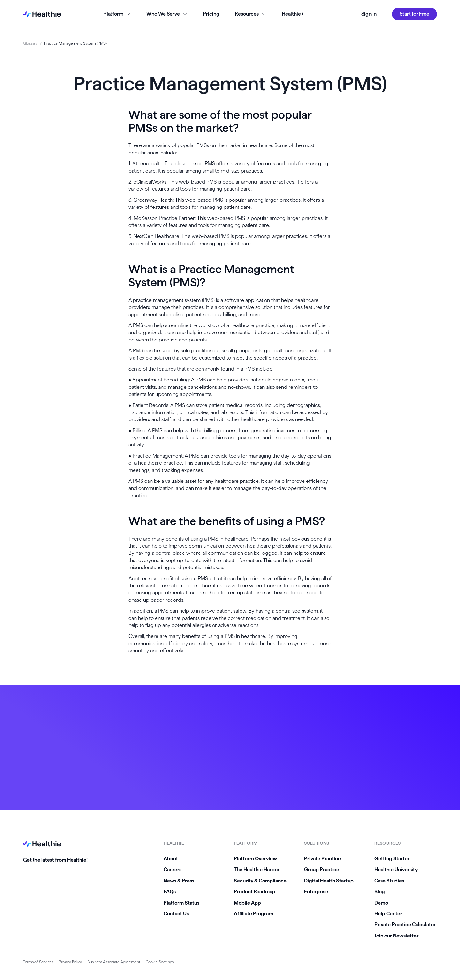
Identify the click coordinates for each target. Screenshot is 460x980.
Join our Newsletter (396, 936)
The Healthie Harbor (257, 870)
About (171, 859)
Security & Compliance (260, 881)
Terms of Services (38, 962)
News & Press (179, 881)
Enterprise (316, 892)
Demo (381, 903)
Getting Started (393, 859)
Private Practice (322, 859)
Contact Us (176, 914)
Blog (380, 892)
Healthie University (396, 870)
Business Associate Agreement (114, 962)
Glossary (30, 43)
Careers (172, 870)
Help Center (388, 914)
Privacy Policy (70, 962)
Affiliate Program (253, 914)
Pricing (211, 14)
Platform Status (181, 903)
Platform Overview (255, 859)
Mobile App (247, 903)
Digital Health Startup (329, 881)
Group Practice (322, 870)
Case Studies (389, 881)
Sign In (369, 14)
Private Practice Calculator (405, 925)
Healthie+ (293, 14)
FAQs (170, 892)
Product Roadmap (255, 892)
